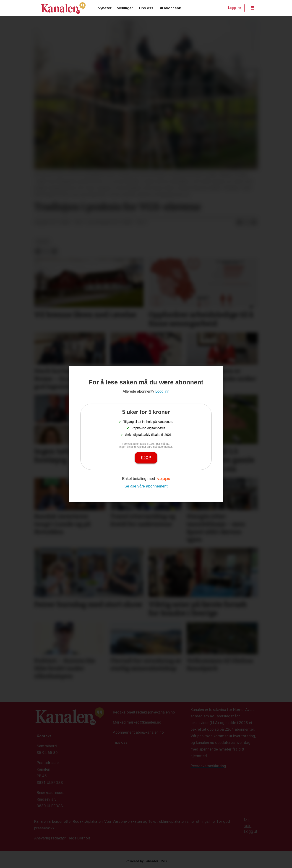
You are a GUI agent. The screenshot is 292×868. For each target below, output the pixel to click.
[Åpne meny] (253, 8)
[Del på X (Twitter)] (247, 222)
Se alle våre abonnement (146, 486)
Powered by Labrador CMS (146, 861)
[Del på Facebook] (239, 222)
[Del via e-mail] (254, 222)
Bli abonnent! (170, 8)
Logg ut (251, 831)
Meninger (125, 8)
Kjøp (146, 458)
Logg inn (235, 8)
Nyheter (105, 8)
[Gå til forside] (63, 8)
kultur (42, 242)
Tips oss (146, 8)
